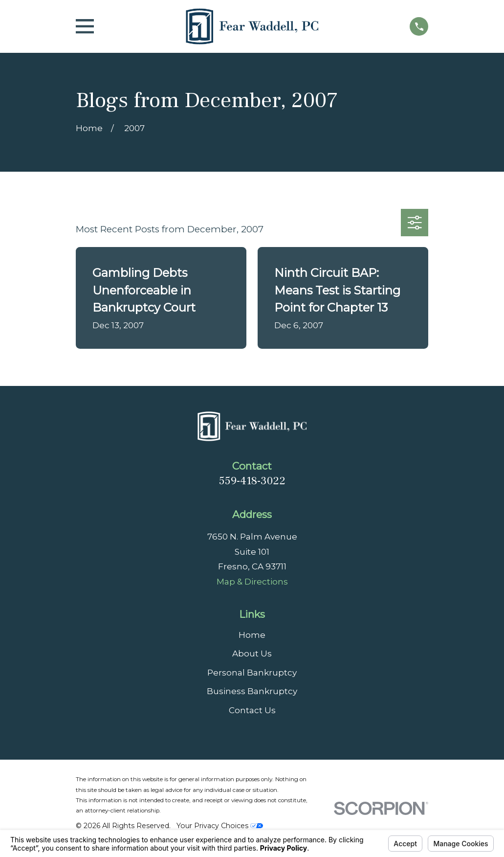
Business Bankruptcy (252, 691)
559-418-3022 (252, 481)
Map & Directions (252, 582)
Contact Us (252, 710)
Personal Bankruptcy (252, 673)
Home (252, 635)
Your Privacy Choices (220, 826)
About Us (252, 654)
